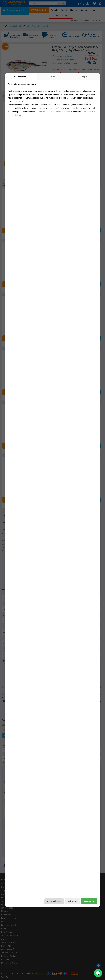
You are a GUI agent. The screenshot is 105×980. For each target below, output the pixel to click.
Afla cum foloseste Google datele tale (54, 112)
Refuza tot (72, 901)
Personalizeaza (54, 901)
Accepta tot (89, 901)
